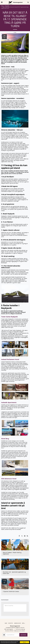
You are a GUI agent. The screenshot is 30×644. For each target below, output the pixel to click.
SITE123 (11, 631)
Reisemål (7, 6)
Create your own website (19, 631)
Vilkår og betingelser (9, 629)
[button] (2, 2)
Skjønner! (25, 642)
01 (4, 562)
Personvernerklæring (20, 629)
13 (4, 581)
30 (4, 542)
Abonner (23, 635)
